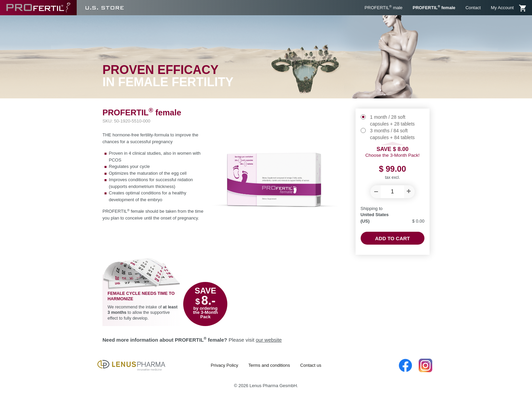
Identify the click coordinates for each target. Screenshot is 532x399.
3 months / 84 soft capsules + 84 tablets (393, 134)
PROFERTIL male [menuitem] (384, 7)
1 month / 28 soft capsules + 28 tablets (393, 120)
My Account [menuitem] (502, 8)
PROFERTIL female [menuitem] (434, 7)
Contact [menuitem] (473, 8)
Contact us (311, 365)
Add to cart (392, 238)
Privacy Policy (224, 365)
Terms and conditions (269, 365)
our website (269, 340)
